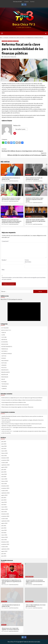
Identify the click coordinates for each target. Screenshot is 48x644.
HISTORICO (4, 351)
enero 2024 (4, 484)
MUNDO (4, 358)
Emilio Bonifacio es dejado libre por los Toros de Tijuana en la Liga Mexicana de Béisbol (22, 398)
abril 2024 (4, 477)
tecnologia (4, 382)
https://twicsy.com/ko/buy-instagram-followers (13, 424)
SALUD (3, 379)
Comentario (5, 241)
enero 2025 (4, 455)
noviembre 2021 (5, 544)
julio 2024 (4, 470)
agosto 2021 (4, 551)
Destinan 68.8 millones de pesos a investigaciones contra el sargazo (24, 150)
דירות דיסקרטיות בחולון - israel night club (11, 427)
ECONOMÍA (10, 41)
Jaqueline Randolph (6, 416)
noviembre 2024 (5, 460)
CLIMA (3, 335)
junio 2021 (4, 556)
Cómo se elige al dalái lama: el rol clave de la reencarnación (15, 405)
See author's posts (20, 129)
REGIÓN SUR (5, 375)
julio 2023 (4, 498)
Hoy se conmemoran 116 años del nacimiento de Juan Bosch (34, 179)
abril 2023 (4, 505)
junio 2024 (4, 472)
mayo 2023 (4, 502)
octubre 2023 (5, 491)
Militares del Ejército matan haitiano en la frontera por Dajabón (24, 154)
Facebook (32, 2)
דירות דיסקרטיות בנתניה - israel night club (11, 431)
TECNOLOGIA (5, 384)
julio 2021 (4, 554)
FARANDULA (5, 349)
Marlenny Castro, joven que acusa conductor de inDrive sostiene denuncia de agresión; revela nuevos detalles (12, 221)
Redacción (13, 57)
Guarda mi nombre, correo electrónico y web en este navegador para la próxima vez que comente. (24, 278)
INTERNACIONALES (7, 353)
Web (3, 270)
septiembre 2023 (5, 493)
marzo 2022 (4, 535)
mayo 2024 (4, 474)
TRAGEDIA (4, 386)
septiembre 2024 (5, 465)
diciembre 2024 (5, 458)
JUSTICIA (4, 356)
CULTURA (4, 337)
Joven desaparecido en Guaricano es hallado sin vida (14, 402)
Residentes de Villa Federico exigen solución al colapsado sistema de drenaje (35, 199)
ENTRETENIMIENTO (7, 346)
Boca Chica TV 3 (24, 24)
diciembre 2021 (5, 542)
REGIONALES (5, 377)
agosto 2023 (4, 495)
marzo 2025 (4, 451)
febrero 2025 (5, 453)
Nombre (4, 260)
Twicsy (3, 420)
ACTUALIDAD (5, 41)
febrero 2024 (5, 481)
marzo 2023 (4, 507)
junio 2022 (4, 528)
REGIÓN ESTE (5, 370)
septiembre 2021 (5, 549)
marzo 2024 (4, 479)
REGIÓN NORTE (6, 372)
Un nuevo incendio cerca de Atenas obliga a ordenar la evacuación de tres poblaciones (21, 400)
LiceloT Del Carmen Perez (14, 181)
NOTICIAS (4, 363)
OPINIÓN (4, 365)
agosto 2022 (4, 523)
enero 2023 (4, 512)
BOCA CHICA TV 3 (6, 330)
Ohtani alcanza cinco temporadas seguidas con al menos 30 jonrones (17, 407)
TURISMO (4, 389)
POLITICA (4, 368)
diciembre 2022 (5, 514)
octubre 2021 (5, 547)
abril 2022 (4, 533)
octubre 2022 (5, 519)
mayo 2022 (4, 530)
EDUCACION (5, 344)
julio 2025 (4, 441)
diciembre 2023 (5, 486)
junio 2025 (4, 444)
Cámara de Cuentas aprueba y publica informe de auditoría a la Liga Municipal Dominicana (36, 221)
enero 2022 (4, 540)
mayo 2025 (4, 446)
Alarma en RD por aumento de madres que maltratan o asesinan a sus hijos (11, 199)
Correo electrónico (28, 262)
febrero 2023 (5, 509)
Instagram (26, 2)
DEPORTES (4, 339)
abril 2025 (4, 448)
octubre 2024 (5, 462)
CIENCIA (4, 332)
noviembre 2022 (5, 516)
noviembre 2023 (5, 488)
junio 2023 (4, 500)
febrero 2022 (5, 537)
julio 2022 (4, 526)
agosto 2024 (4, 467)
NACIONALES (16, 41)
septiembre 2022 (5, 521)
